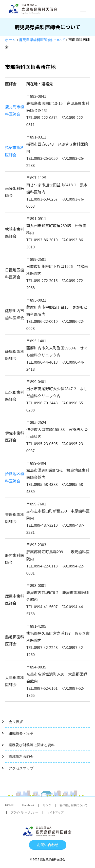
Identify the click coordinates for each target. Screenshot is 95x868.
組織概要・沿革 (21, 733)
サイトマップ (55, 812)
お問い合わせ (48, 845)
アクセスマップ (21, 768)
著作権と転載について (73, 805)
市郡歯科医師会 (21, 757)
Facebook (28, 805)
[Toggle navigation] (83, 9)
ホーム (10, 40)
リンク (47, 805)
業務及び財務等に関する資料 (32, 745)
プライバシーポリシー (25, 812)
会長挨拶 (16, 722)
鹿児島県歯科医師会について (42, 40)
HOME (9, 805)
